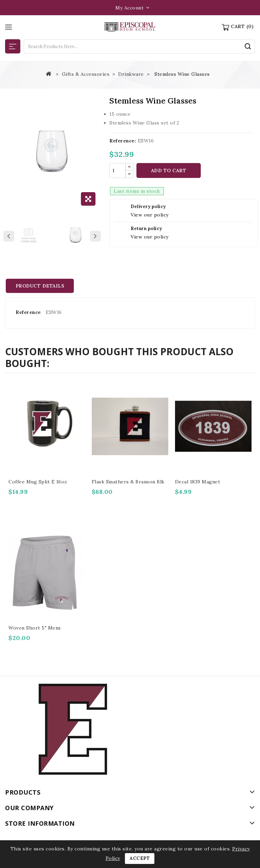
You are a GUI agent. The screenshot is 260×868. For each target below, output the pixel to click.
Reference (28, 312)
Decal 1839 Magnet (198, 482)
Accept (140, 858)
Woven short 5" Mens (35, 628)
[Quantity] (117, 170)
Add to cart (169, 170)
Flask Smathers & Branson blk (128, 482)
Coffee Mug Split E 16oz (38, 482)
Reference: (123, 141)
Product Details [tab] (41, 286)
